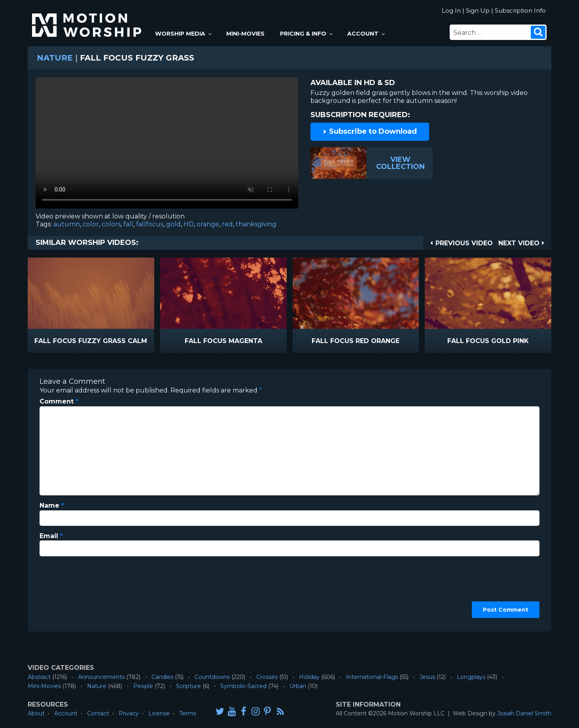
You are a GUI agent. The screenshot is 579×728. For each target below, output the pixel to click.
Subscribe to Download (370, 131)
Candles (162, 677)
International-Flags (372, 677)
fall (128, 224)
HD (189, 224)
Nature (55, 58)
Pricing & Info (307, 34)
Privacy (129, 713)
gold (173, 224)
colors (111, 224)
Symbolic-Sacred (243, 686)
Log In (451, 10)
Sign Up (478, 10)
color (91, 224)
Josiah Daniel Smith (524, 713)
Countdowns (212, 677)
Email (51, 536)
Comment (59, 401)
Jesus (427, 677)
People (143, 686)
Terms (188, 713)
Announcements (101, 677)
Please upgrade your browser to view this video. (167, 145)
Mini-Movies (245, 34)
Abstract (39, 677)
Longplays (471, 677)
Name (52, 505)
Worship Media (184, 34)
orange (208, 224)
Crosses (267, 677)
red (227, 224)
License (159, 713)
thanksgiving (256, 224)
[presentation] (72, 591)
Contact (98, 713)
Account (367, 34)
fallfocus (150, 224)
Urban (298, 686)
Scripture (188, 686)
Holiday (309, 677)
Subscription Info (520, 10)
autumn (67, 224)
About (36, 713)
